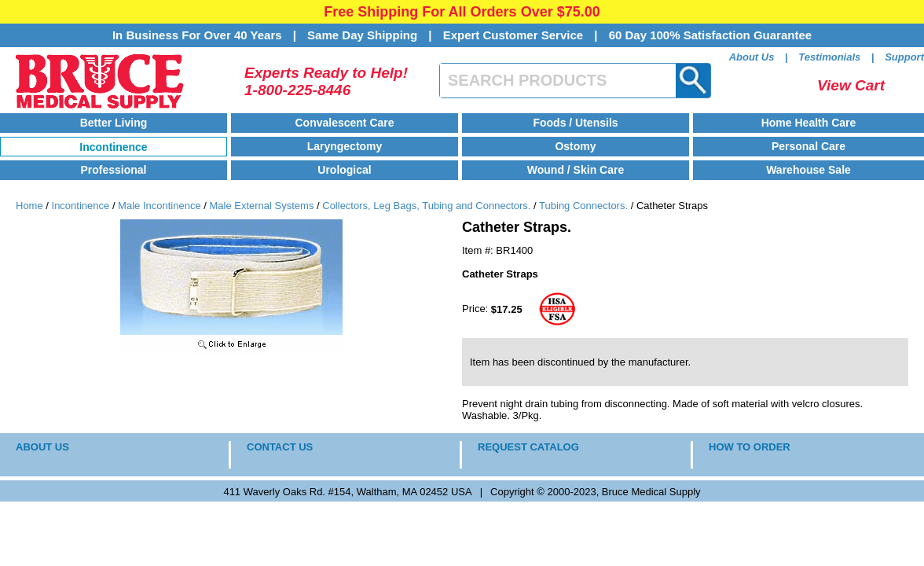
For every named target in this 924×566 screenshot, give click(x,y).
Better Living (114, 123)
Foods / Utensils (575, 123)
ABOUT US (42, 447)
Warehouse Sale (808, 170)
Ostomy (575, 146)
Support (904, 57)
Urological (344, 170)
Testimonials (829, 57)
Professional (113, 170)
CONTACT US (280, 447)
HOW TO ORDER (750, 447)
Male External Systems (261, 206)
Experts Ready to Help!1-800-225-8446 (326, 81)
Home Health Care (809, 123)
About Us (752, 57)
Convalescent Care (344, 123)
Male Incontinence (159, 206)
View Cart (851, 85)
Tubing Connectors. (583, 206)
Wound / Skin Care (576, 170)
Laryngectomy (345, 146)
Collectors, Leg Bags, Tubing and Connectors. (426, 206)
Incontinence (113, 147)
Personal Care (808, 146)
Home (29, 206)
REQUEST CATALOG (528, 447)
